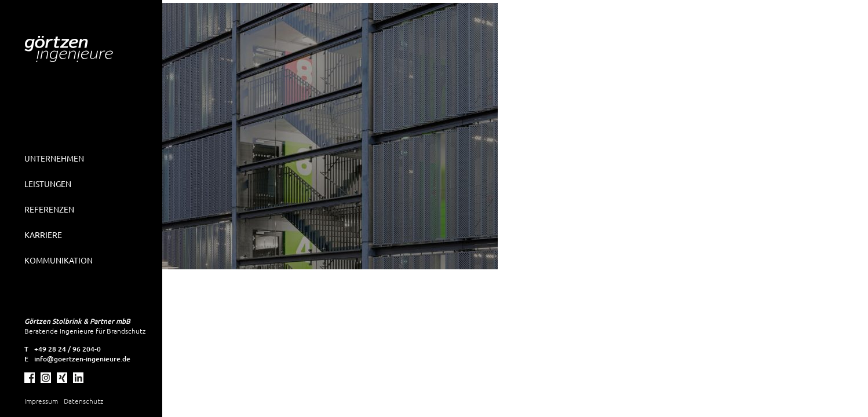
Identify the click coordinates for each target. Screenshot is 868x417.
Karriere (43, 235)
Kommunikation (59, 260)
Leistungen (48, 184)
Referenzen (49, 209)
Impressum (41, 401)
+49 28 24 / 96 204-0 (68, 349)
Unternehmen (54, 158)
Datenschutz (83, 401)
